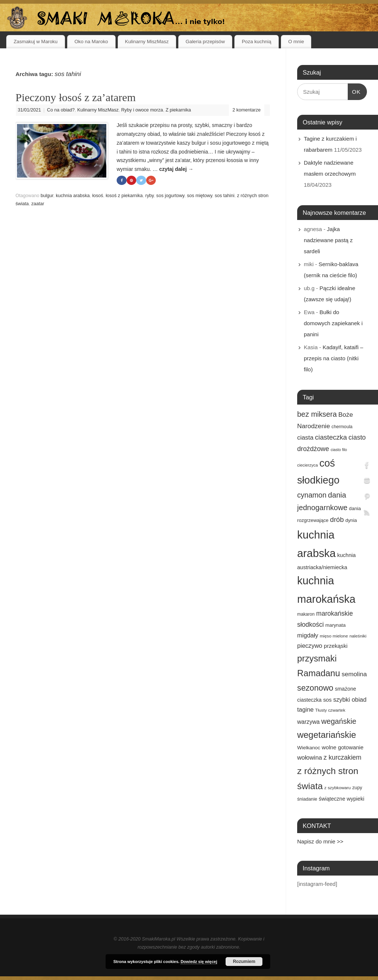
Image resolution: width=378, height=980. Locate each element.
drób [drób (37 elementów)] (337, 520)
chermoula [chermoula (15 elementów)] (342, 427)
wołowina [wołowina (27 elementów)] (310, 757)
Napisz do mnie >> (320, 841)
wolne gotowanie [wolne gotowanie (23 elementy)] (343, 747)
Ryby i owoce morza (142, 110)
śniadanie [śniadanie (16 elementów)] (307, 799)
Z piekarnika (178, 110)
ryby (149, 196)
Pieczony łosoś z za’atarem (76, 97)
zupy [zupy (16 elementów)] (357, 788)
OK (354, 91)
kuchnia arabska (73, 196)
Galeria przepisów (205, 42)
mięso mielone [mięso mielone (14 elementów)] (334, 636)
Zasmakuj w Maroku (36, 42)
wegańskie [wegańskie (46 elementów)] (339, 721)
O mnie (296, 42)
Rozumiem (244, 962)
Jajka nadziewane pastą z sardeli (328, 240)
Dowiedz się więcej (199, 962)
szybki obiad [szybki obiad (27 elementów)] (350, 699)
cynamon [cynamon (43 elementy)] (312, 495)
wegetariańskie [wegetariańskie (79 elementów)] (327, 735)
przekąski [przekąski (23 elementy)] (336, 646)
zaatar (38, 204)
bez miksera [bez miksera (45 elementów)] (317, 414)
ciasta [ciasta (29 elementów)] (305, 438)
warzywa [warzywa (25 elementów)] (308, 722)
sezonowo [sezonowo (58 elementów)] (315, 688)
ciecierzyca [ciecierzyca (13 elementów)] (307, 465)
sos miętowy (199, 196)
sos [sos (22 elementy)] (327, 700)
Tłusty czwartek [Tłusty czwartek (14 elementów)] (330, 710)
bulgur (47, 196)
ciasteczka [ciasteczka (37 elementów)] (331, 437)
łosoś (98, 196)
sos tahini (225, 196)
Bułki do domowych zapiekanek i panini (333, 323)
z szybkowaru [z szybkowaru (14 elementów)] (337, 788)
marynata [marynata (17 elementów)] (335, 625)
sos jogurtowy (170, 196)
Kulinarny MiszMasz (147, 42)
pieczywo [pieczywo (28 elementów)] (310, 646)
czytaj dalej (176, 169)
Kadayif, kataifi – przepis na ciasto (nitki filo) (334, 358)
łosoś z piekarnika (124, 196)
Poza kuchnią (257, 42)
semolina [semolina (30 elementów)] (354, 674)
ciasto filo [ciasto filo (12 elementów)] (339, 450)
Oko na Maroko (91, 42)
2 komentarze (247, 110)
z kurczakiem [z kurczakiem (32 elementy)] (343, 757)
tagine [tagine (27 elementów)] (305, 709)
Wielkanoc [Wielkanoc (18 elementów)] (309, 748)
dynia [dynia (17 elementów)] (351, 520)
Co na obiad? (61, 110)
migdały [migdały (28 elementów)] (308, 635)
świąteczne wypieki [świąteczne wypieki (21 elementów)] (341, 799)
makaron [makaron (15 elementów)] (306, 614)
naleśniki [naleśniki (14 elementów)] (358, 636)
